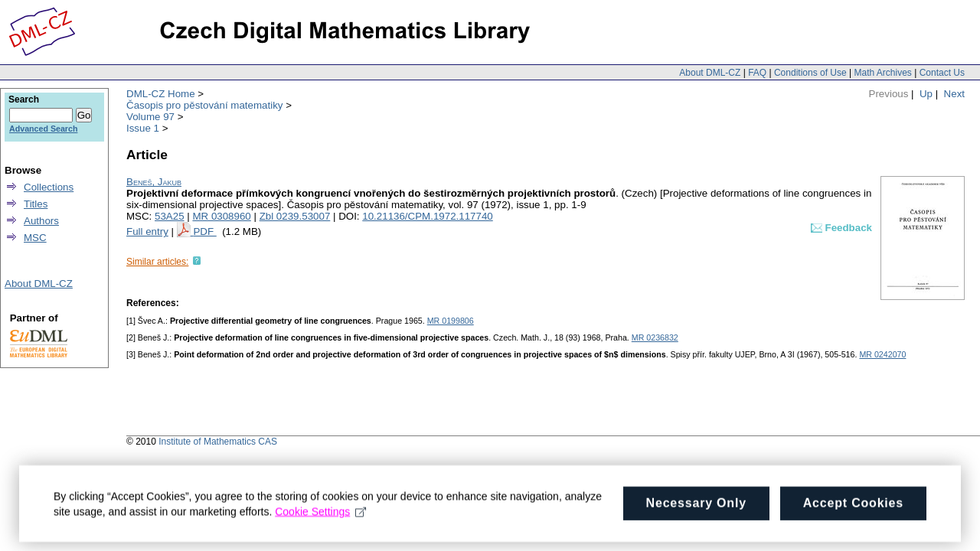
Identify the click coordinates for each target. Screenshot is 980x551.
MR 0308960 (221, 216)
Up (926, 94)
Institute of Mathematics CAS (218, 442)
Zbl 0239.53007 (295, 216)
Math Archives (882, 73)
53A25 (170, 216)
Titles (36, 204)
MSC (35, 238)
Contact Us (942, 73)
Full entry (147, 231)
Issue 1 (143, 128)
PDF (204, 231)
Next (954, 94)
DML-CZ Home (161, 94)
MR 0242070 (882, 354)
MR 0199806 (451, 321)
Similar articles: (157, 262)
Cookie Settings (320, 515)
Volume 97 (150, 117)
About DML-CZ (710, 73)
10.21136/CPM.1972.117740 (427, 216)
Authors (41, 221)
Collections (49, 187)
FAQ (757, 73)
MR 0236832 (655, 337)
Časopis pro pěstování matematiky (204, 105)
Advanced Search (43, 129)
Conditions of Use (810, 73)
